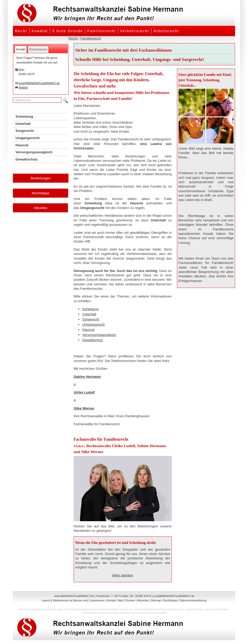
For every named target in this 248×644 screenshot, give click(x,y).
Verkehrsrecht (135, 31)
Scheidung (90, 309)
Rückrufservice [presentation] (38, 49)
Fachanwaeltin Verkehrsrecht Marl (100, 613)
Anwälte (40, 31)
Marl (121, 600)
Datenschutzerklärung (193, 600)
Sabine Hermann (87, 377)
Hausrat (88, 330)
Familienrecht (102, 31)
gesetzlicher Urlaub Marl (56, 609)
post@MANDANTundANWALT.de (39, 83)
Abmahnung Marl (157, 613)
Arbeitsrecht (166, 31)
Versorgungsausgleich (99, 335)
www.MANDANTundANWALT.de (74, 596)
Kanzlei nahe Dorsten (216, 609)
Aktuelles (40, 208)
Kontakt (111, 600)
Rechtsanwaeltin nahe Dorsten (116, 609)
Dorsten (130, 600)
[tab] (21, 49)
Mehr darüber (123, 575)
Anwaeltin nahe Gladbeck (133, 613)
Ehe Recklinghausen (30, 609)
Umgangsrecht (93, 324)
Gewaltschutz (92, 340)
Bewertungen (41, 178)
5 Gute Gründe (68, 31)
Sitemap (156, 600)
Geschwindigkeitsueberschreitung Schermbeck (159, 609)
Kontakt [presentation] (21, 49)
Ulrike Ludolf (84, 392)
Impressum (97, 600)
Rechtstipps (41, 193)
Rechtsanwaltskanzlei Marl (84, 609)
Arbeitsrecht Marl (195, 609)
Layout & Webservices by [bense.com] (65, 600)
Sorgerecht (91, 319)
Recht (21, 31)
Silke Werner (84, 408)
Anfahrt (23, 87)
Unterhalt (89, 314)
